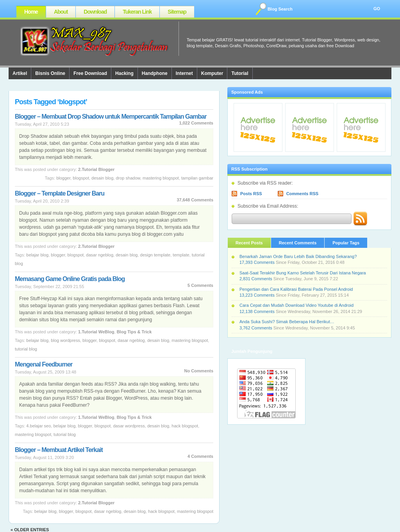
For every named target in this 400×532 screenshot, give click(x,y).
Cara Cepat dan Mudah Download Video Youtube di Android (296, 305)
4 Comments (200, 456)
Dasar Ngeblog (100, 255)
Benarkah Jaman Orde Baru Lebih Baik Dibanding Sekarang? (298, 256)
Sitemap (177, 12)
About (61, 12)
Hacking (124, 73)
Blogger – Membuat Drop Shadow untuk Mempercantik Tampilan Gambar (111, 117)
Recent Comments (298, 243)
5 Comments (200, 285)
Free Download (90, 73)
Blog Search (280, 9)
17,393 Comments (257, 262)
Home (31, 12)
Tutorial (240, 73)
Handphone (155, 73)
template (181, 255)
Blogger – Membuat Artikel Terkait (59, 450)
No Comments (199, 371)
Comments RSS (303, 194)
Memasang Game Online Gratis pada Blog (70, 279)
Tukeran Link (137, 12)
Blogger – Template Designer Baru (60, 193)
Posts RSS (251, 194)
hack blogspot (185, 426)
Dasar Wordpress (129, 426)
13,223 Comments (257, 295)
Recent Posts (249, 243)
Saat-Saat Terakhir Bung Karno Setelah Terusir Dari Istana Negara (303, 273)
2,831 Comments (256, 279)
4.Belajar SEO (38, 426)
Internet (184, 73)
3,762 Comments (256, 328)
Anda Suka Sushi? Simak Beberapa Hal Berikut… (287, 322)
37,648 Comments (195, 200)
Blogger (63, 178)
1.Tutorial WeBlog (96, 332)
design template (155, 255)
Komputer (212, 73)
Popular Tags (346, 243)
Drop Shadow (128, 178)
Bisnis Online (50, 73)
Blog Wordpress (65, 340)
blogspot (81, 178)
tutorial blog (26, 349)
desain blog (102, 178)
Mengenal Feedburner (44, 364)
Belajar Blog (37, 255)
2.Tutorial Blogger (96, 169)
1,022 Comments (196, 123)
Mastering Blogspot (161, 178)
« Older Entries (30, 530)
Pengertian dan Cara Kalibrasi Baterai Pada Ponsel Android (296, 289)
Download (95, 12)
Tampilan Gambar (197, 178)
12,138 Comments (257, 311)
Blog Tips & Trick (134, 332)
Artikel (20, 73)
